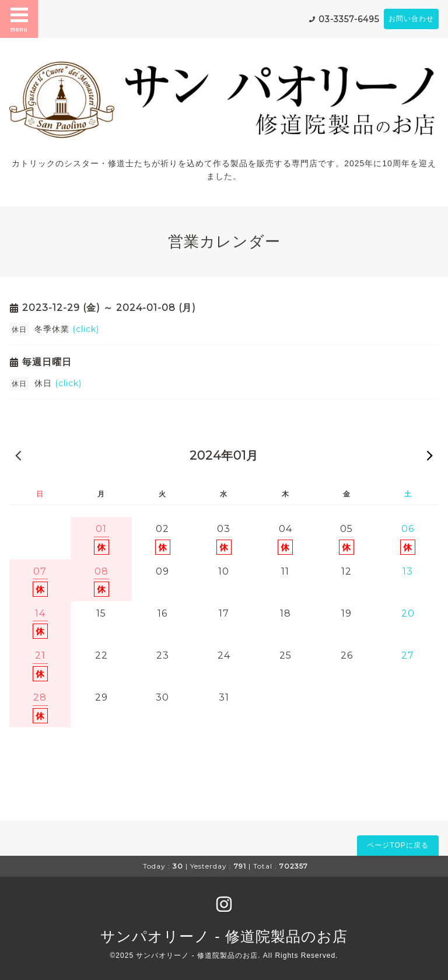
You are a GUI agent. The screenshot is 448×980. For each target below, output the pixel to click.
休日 (58, 383)
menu (19, 19)
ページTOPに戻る (398, 845)
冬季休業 (67, 329)
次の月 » (430, 455)
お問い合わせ (411, 19)
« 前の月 (18, 455)
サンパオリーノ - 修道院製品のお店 (224, 936)
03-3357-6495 (349, 19)
